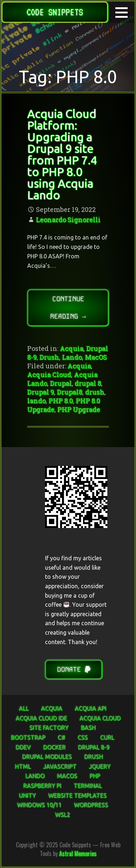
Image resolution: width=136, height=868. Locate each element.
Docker (54, 747)
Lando (72, 357)
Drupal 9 (41, 392)
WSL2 (63, 815)
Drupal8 (70, 392)
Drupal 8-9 (94, 747)
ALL (24, 708)
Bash (88, 728)
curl (107, 737)
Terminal (88, 786)
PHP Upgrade (79, 409)
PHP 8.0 (61, 401)
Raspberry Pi (42, 786)
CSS (83, 737)
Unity (27, 795)
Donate (74, 669)
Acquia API (90, 708)
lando (36, 401)
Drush (49, 357)
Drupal (61, 383)
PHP (95, 776)
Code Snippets (55, 12)
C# (61, 737)
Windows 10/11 (39, 805)
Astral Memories (78, 853)
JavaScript (60, 766)
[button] (124, 12)
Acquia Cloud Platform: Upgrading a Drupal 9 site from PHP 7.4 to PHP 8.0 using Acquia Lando (62, 154)
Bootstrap (28, 737)
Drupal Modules (47, 757)
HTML (23, 766)
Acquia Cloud (49, 374)
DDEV (23, 747)
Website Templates (77, 795)
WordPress (91, 805)
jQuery (100, 766)
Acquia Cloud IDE (41, 718)
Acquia (72, 348)
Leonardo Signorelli (68, 220)
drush (95, 392)
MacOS (96, 357)
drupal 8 (88, 383)
